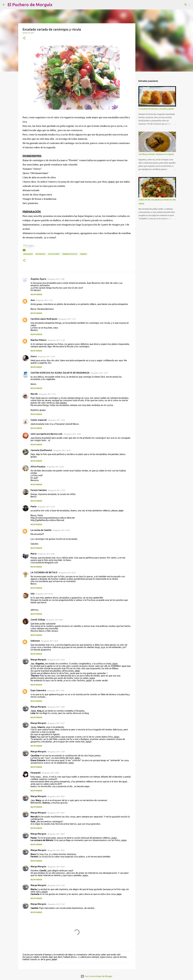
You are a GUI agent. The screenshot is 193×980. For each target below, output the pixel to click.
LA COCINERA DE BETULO (44, 572)
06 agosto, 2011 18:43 (56, 834)
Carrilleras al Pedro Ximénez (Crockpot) (156, 154)
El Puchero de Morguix (30, 5)
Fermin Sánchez (39, 490)
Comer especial (39, 420)
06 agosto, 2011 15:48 (56, 752)
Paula (33, 506)
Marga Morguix (38, 660)
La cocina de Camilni (41, 530)
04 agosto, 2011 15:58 (72, 434)
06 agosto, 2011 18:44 (56, 850)
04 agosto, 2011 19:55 (61, 530)
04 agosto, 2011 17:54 (46, 507)
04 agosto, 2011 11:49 (56, 340)
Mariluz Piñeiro (39, 340)
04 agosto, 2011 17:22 (56, 490)
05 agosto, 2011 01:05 (44, 594)
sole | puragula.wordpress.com (47, 434)
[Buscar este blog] (177, 5)
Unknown (35, 641)
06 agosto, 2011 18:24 (50, 773)
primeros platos (70, 254)
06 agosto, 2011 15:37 (56, 723)
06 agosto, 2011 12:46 (56, 707)
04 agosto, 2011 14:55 (56, 420)
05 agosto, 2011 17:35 (56, 691)
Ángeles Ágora (38, 279)
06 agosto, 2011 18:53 (56, 867)
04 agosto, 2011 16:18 (62, 450)
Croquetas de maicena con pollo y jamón (156, 109)
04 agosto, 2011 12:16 (46, 357)
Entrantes (40, 254)
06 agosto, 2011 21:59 (56, 885)
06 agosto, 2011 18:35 (56, 796)
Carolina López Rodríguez (44, 319)
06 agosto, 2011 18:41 (56, 813)
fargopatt (36, 773)
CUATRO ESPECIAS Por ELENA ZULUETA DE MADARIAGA (60, 373)
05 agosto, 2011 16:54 (56, 660)
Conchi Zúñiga (38, 620)
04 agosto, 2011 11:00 (56, 279)
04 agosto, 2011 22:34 (67, 573)
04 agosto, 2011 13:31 (47, 394)
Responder (36, 294)
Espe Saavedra (38, 690)
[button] (24, 38)
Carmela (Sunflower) (41, 450)
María (34, 554)
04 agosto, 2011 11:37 (67, 319)
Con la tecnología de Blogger (97, 976)
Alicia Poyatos (38, 467)
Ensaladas (28, 254)
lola (33, 594)
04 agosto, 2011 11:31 (44, 300)
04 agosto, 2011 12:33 (99, 373)
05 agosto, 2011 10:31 (50, 641)
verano (83, 254)
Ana (33, 300)
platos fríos (54, 254)
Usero (34, 356)
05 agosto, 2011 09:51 (55, 620)
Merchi (34, 394)
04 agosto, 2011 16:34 (55, 467)
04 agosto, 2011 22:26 (46, 554)
